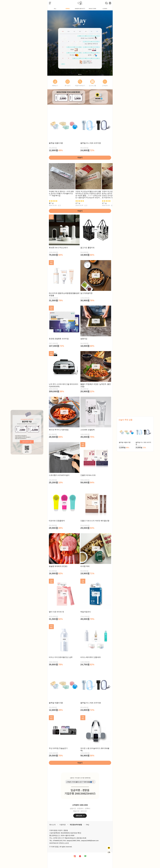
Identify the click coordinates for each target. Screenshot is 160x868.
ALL (55, 9)
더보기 (80, 158)
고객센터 (105, 86)
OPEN (68, 9)
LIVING (105, 9)
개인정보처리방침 (76, 825)
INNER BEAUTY (80, 9)
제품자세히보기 (80, 86)
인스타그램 (92, 86)
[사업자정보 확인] (75, 833)
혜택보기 (55, 86)
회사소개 (52, 825)
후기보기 (68, 86)
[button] (79, 74)
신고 (59, 205)
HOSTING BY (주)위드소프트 (59, 843)
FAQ (87, 825)
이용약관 (63, 825)
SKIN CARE (92, 9)
